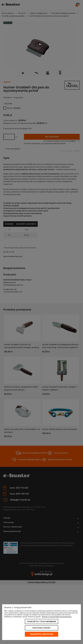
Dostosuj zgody (41, 628)
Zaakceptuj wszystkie (41, 634)
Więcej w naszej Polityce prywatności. (57, 617)
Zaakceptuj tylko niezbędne (41, 621)
